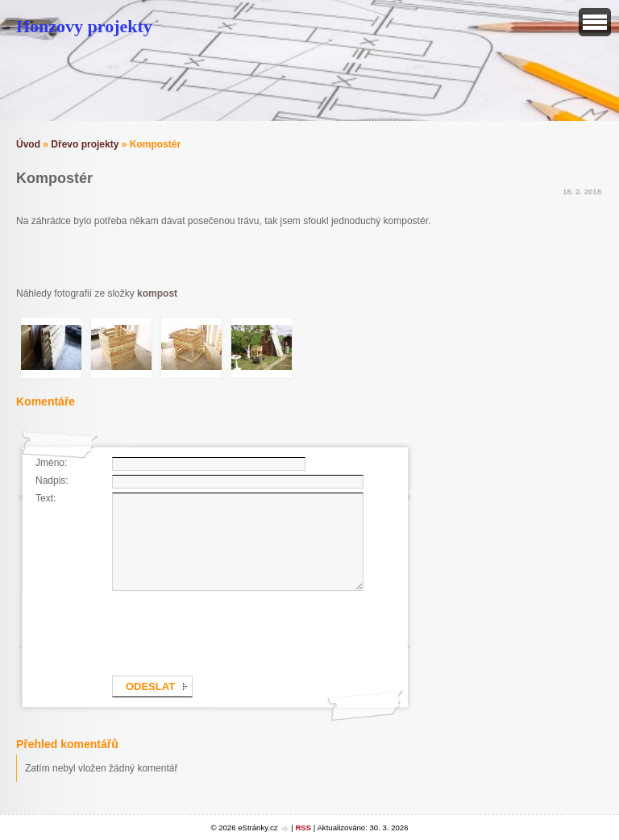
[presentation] (235, 630)
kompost (157, 293)
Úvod (28, 144)
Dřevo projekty (85, 144)
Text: (46, 498)
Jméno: (51, 463)
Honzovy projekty (84, 26)
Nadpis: (52, 480)
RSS (303, 828)
